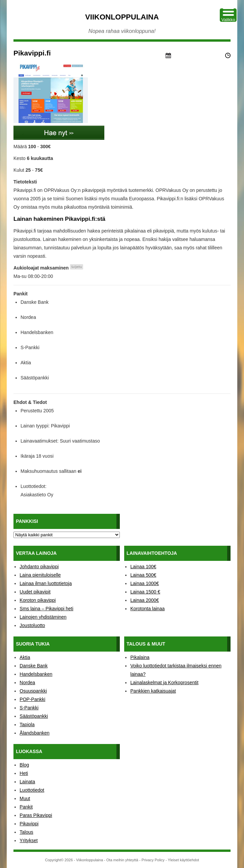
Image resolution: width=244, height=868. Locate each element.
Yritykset (29, 840)
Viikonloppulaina (122, 17)
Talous (26, 832)
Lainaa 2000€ (145, 600)
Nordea (27, 683)
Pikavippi (29, 824)
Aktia (25, 657)
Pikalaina (140, 657)
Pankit (26, 807)
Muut (25, 798)
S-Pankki (29, 708)
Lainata (27, 782)
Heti (24, 773)
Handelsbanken (36, 674)
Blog (24, 765)
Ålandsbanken (34, 733)
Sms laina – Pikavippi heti (46, 609)
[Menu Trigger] (228, 15)
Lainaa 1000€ (145, 583)
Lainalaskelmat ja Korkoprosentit (164, 683)
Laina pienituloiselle (40, 575)
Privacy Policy (153, 860)
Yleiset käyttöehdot (183, 860)
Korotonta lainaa (147, 609)
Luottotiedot (32, 790)
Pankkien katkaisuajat (153, 691)
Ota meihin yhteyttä (122, 860)
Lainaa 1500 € (145, 592)
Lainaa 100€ (143, 567)
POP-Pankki (32, 699)
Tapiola (27, 725)
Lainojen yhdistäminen (43, 617)
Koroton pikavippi (38, 600)
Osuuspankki (33, 691)
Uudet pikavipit (35, 592)
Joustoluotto (32, 625)
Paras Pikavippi (36, 815)
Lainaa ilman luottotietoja (46, 583)
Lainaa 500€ (143, 575)
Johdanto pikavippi (39, 567)
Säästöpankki (34, 716)
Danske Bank (33, 666)
